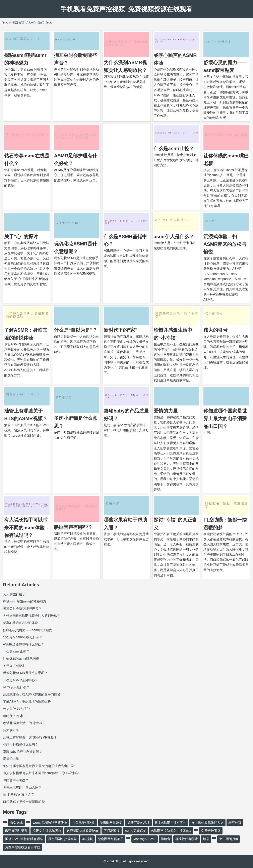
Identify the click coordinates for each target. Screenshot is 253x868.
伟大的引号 (215, 330)
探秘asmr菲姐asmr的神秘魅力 (25, 601)
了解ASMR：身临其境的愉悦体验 (27, 702)
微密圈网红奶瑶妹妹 (63, 839)
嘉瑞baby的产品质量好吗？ (23, 752)
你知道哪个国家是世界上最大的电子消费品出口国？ (225, 419)
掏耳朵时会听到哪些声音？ (22, 609)
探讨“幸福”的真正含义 (19, 795)
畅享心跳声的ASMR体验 (20, 623)
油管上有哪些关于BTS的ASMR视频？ (30, 737)
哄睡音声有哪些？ (73, 527)
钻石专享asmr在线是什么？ (23, 637)
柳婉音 (166, 839)
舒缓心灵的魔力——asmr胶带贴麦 (27, 630)
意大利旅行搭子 (14, 594)
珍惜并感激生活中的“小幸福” (23, 723)
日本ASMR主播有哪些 (171, 823)
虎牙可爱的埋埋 (138, 823)
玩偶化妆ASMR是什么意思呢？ (25, 673)
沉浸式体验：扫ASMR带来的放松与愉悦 (225, 244)
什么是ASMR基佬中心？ (20, 680)
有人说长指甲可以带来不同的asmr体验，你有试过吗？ (27, 527)
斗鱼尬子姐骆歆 (83, 823)
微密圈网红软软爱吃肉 (82, 831)
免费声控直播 (211, 831)
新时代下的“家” (121, 330)
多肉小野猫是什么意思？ (21, 744)
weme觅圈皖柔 (135, 831)
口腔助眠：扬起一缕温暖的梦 (24, 802)
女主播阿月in (229, 839)
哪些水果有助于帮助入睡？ (22, 787)
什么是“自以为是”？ (76, 330)
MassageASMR (145, 839)
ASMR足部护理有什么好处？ (24, 644)
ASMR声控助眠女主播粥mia (171, 831)
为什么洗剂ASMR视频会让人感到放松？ (32, 616)
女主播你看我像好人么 (207, 823)
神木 (49, 23)
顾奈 (206, 839)
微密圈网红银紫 (16, 831)
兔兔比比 (16, 823)
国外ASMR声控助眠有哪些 (24, 839)
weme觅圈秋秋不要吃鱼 (50, 823)
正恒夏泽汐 (112, 831)
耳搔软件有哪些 (187, 839)
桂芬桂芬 (235, 823)
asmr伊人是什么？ (174, 236)
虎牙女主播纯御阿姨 (47, 831)
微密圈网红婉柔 (111, 823)
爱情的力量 (166, 411)
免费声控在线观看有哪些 (23, 847)
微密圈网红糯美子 (111, 839)
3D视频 (87, 839)
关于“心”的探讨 (21, 236)
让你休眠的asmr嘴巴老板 (21, 659)
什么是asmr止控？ (174, 148)
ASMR (31, 23)
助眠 (41, 23)
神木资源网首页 (13, 23)
